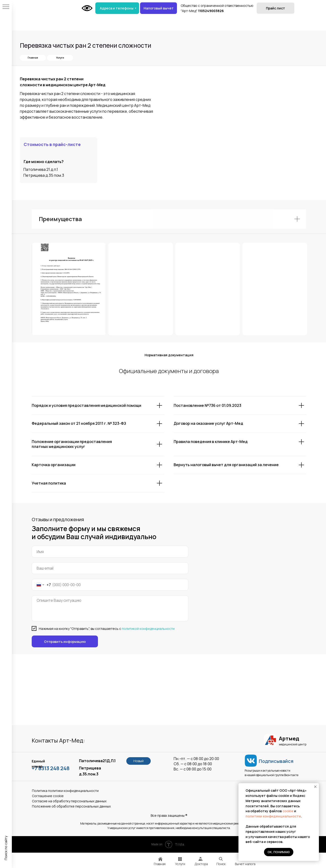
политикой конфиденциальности (148, 629)
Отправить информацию (65, 642)
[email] (110, 568)
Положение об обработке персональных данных (71, 806)
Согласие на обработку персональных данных (69, 801)
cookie (288, 811)
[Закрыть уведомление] (315, 787)
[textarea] (110, 608)
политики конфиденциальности (273, 816)
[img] (221, 859)
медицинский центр (293, 744)
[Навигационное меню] (6, 7)
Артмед (289, 739)
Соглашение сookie (48, 796)
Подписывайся (276, 761)
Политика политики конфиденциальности (65, 791)
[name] (110, 552)
